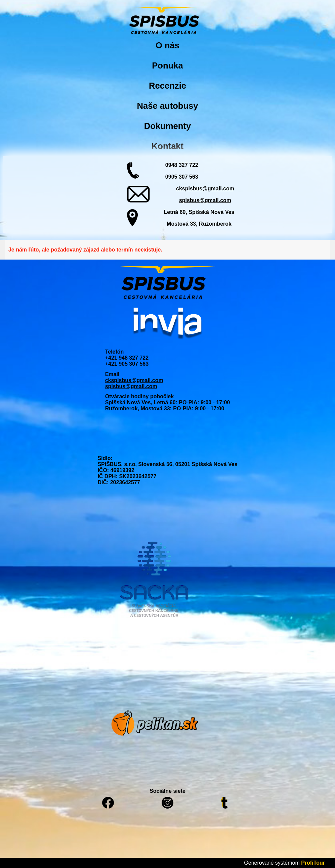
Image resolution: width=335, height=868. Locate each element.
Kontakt (167, 146)
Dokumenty (167, 126)
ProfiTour (313, 863)
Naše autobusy (167, 106)
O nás (167, 45)
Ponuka (167, 65)
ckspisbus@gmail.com (205, 189)
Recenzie (167, 86)
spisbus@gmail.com (205, 200)
